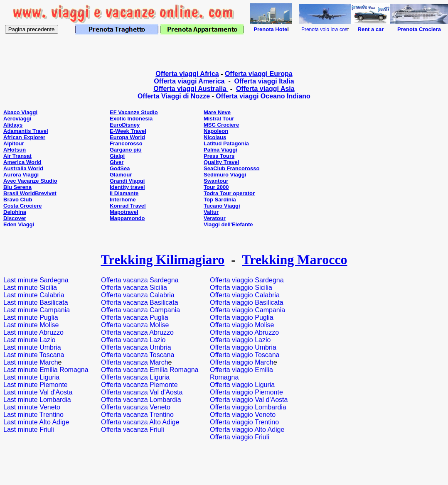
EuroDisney (125, 125)
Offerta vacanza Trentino (137, 415)
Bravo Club (18, 200)
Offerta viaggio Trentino (244, 422)
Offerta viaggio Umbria (243, 347)
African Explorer (24, 137)
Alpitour (14, 143)
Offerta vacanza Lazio (133, 340)
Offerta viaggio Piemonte (246, 392)
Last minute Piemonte (36, 385)
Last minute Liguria (31, 377)
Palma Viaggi (220, 150)
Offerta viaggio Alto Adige (247, 430)
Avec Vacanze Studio (30, 181)
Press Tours (219, 156)
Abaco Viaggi (20, 112)
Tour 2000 (216, 187)
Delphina (15, 212)
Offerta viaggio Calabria (245, 295)
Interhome (123, 200)
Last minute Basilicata (36, 303)
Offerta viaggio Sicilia (241, 288)
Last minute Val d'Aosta (38, 392)
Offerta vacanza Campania (140, 310)
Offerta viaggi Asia (265, 89)
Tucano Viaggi (222, 206)
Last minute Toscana (34, 355)
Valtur (211, 212)
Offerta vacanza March (135, 362)
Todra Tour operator (229, 193)
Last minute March (31, 362)
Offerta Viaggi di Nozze (174, 96)
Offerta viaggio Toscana (245, 355)
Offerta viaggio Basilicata (247, 303)
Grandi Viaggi (127, 181)
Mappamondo (127, 218)
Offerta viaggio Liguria (242, 385)
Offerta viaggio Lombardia (248, 407)
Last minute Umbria (32, 347)
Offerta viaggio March (242, 362)
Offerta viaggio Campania (247, 310)
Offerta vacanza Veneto (136, 407)
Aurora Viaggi (21, 175)
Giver (117, 162)
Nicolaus (215, 137)
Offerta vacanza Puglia (135, 317)
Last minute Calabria (34, 295)
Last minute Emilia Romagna (46, 370)
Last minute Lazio (29, 340)
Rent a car (371, 29)
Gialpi (117, 156)
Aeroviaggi (17, 119)
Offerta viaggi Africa (187, 74)
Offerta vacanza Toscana (138, 355)
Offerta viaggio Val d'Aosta (249, 400)
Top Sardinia (220, 200)
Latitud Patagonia (226, 143)
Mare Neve (217, 112)
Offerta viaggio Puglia (242, 317)
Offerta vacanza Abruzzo (137, 332)
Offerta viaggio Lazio (240, 340)
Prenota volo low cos (324, 29)
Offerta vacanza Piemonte (139, 385)
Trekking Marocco (294, 260)
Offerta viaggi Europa (259, 74)
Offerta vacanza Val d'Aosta (142, 392)
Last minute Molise (31, 325)
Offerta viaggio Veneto (243, 415)
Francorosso (126, 143)
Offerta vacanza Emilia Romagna (150, 370)
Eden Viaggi (19, 224)
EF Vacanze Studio (134, 112)
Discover (15, 218)
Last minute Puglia (31, 317)
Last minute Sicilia (30, 288)
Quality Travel (221, 162)
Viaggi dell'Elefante (228, 224)
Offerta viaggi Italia (264, 81)
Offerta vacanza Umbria (136, 347)
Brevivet (46, 193)
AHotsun (15, 150)
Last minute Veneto (32, 407)
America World (22, 162)
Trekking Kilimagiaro (162, 260)
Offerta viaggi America (189, 81)
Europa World (127, 137)
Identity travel (127, 187)
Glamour (121, 175)
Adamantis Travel (26, 131)
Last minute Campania (37, 310)
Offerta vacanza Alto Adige (140, 422)
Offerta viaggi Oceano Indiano (263, 96)
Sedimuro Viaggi (225, 175)
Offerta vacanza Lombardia (141, 400)
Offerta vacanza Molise (135, 325)
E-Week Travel (128, 131)
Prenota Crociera (419, 29)
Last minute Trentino (33, 415)
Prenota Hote (270, 29)
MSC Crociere (221, 125)
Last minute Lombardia (37, 400)
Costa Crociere (22, 206)
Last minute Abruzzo (33, 332)
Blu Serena (17, 187)
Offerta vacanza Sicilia (134, 288)
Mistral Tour (219, 119)
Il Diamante (124, 193)
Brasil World (19, 193)
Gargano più (126, 150)
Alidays (13, 125)
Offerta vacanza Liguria (135, 377)
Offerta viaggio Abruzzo (244, 332)
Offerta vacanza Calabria (138, 295)
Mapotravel (124, 212)
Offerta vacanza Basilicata (140, 303)
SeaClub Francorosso (231, 168)
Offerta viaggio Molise (242, 325)
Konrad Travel (128, 206)
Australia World (23, 168)
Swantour (216, 181)
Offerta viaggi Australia (191, 89)
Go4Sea (120, 168)
